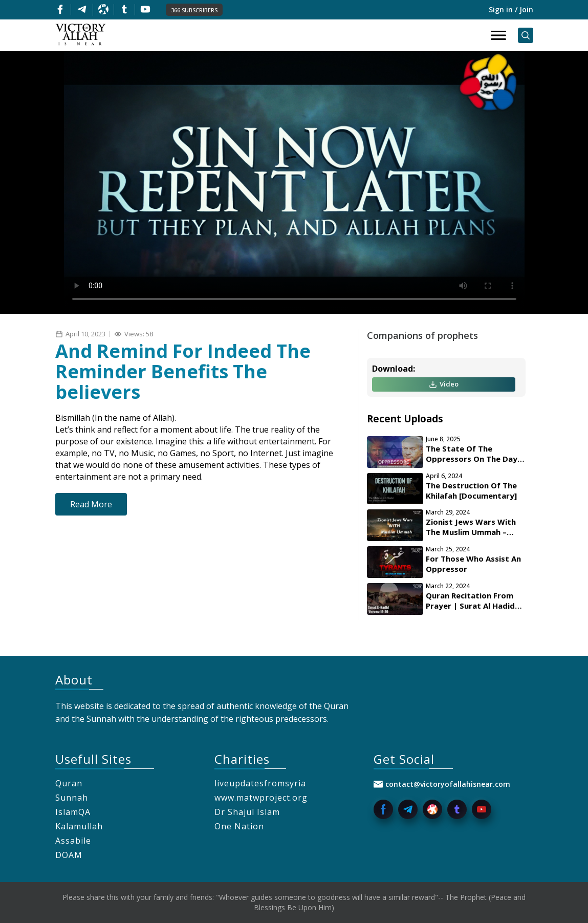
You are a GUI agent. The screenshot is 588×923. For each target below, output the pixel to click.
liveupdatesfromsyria (260, 783)
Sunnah (72, 798)
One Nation (239, 826)
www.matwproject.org (261, 798)
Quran (69, 783)
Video (444, 384)
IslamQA (73, 812)
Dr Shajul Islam (247, 812)
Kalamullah (79, 826)
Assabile (73, 841)
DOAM (69, 855)
